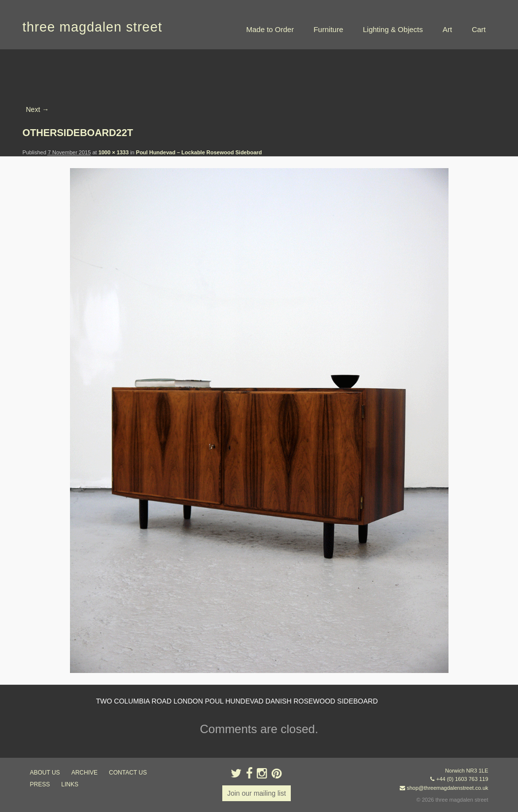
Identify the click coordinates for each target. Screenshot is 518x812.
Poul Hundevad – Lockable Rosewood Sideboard (199, 152)
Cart (479, 29)
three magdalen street (93, 27)
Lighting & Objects (393, 29)
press (40, 784)
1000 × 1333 (114, 152)
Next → (38, 109)
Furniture (328, 29)
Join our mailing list (257, 793)
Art (447, 29)
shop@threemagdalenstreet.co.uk (447, 788)
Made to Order (270, 29)
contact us (128, 773)
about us (45, 773)
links (70, 784)
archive (85, 773)
